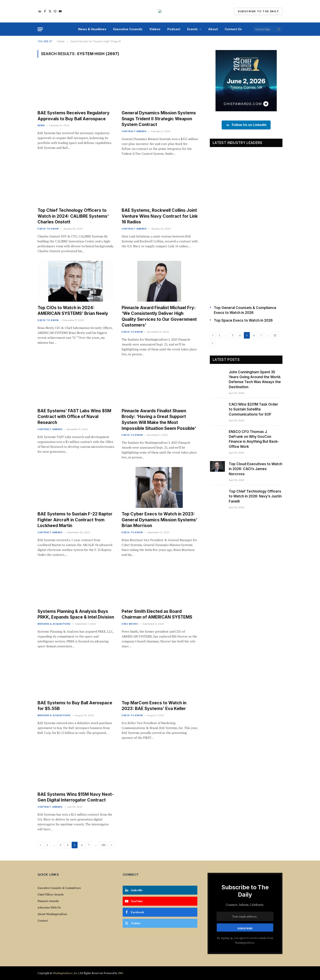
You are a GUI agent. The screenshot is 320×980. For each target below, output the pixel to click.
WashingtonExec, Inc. (65, 973)
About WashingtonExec (53, 914)
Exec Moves (130, 624)
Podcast (174, 29)
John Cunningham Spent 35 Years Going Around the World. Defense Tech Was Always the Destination (255, 380)
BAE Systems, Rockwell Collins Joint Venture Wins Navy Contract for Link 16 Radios (160, 216)
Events (192, 29)
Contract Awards (134, 131)
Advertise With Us (49, 907)
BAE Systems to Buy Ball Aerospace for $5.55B (75, 706)
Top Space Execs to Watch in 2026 (243, 320)
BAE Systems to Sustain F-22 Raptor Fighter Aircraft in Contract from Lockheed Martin (75, 520)
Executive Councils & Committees (59, 888)
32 (275, 335)
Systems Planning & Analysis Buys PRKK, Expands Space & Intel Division (76, 614)
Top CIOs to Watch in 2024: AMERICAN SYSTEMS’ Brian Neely (73, 311)
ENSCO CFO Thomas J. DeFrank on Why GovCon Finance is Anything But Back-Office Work (254, 439)
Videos (155, 29)
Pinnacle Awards (48, 901)
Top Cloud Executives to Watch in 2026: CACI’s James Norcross (256, 469)
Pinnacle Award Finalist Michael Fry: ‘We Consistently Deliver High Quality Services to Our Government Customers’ (159, 316)
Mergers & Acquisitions (54, 624)
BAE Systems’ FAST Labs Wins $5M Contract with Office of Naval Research (74, 417)
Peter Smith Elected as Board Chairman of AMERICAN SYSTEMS (157, 614)
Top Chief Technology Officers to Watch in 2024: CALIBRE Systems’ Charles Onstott (73, 216)
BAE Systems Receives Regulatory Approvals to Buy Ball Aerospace (74, 116)
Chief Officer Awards (51, 894)
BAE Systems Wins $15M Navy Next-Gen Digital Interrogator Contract (76, 797)
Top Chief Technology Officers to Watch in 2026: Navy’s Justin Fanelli (255, 496)
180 (103, 845)
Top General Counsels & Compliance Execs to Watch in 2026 (245, 310)
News (41, 125)
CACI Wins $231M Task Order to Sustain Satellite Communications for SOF (253, 409)
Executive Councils (128, 29)
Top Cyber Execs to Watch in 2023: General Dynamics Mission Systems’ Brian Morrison (159, 520)
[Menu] (40, 29)
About (213, 29)
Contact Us (233, 29)
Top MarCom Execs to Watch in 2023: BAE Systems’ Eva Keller (154, 706)
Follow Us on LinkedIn (246, 125)
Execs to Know (48, 229)
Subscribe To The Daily (258, 11)
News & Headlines (92, 29)
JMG (121, 973)
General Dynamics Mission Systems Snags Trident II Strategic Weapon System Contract (159, 119)
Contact (43, 920)
